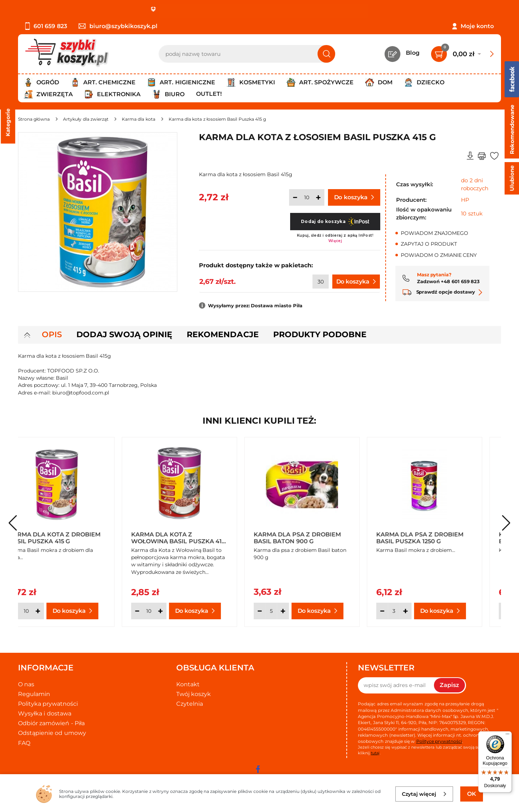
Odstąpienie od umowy (52, 733)
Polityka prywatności (48, 704)
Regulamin (34, 694)
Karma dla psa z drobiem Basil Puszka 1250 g (439, 537)
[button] (506, 523)
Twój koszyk (194, 694)
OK (472, 794)
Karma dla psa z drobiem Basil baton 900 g (316, 537)
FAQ (24, 743)
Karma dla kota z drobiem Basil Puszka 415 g (73, 537)
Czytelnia (190, 704)
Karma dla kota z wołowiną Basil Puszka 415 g (197, 537)
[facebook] (258, 769)
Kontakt (188, 684)
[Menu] (507, 736)
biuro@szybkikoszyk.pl (118, 26)
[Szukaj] (326, 54)
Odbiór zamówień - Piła (51, 723)
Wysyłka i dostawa (45, 713)
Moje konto (477, 26)
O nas (26, 684)
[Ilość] (307, 197)
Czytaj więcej (424, 794)
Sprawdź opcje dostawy (442, 292)
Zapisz (449, 685)
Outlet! (209, 94)
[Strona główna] (34, 119)
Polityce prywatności (439, 741)
